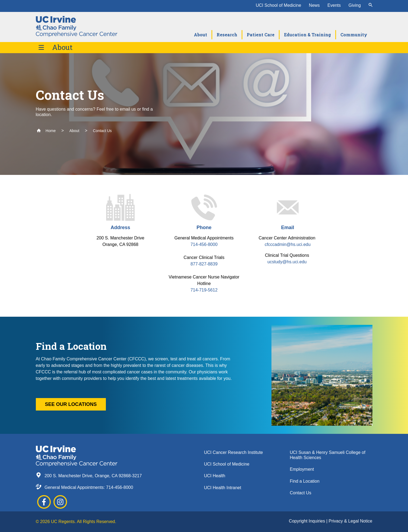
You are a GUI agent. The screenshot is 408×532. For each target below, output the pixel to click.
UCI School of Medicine (278, 5)
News (314, 5)
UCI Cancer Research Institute (234, 452)
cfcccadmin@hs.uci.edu (288, 244)
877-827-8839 (204, 264)
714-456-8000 (204, 244)
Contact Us (102, 131)
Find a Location (305, 481)
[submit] (371, 5)
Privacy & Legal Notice (351, 521)
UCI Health (215, 476)
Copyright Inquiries (308, 521)
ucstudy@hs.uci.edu (288, 262)
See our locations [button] (71, 404)
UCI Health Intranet (223, 488)
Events (334, 5)
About (62, 47)
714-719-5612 (204, 290)
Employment (302, 469)
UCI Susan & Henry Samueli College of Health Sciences (328, 455)
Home (46, 131)
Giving (355, 5)
